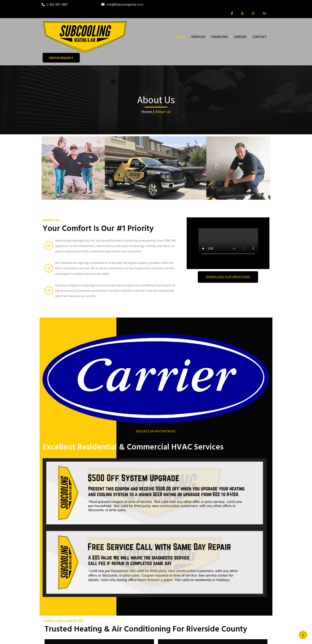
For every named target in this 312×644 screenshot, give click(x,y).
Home (147, 95)
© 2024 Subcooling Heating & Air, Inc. (156, 638)
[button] (152, 536)
